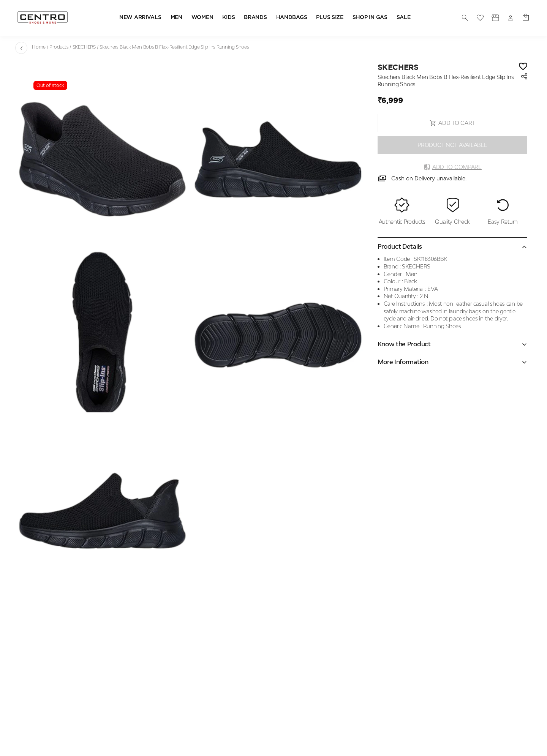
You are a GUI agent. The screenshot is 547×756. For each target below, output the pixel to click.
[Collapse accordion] (452, 246)
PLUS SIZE (330, 17)
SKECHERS (84, 47)
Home (39, 47)
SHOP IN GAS (370, 17)
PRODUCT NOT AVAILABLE (452, 145)
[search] (465, 18)
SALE (404, 17)
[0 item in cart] (526, 18)
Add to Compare (452, 167)
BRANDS (255, 17)
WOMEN (202, 17)
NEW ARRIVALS (140, 17)
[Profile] (495, 18)
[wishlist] (480, 18)
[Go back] (21, 48)
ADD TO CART (452, 123)
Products (59, 47)
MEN (176, 17)
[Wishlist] (523, 67)
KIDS (228, 17)
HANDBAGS (292, 17)
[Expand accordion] (452, 344)
